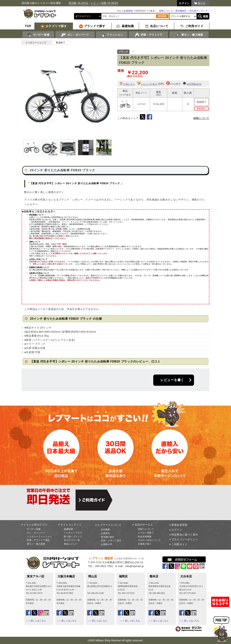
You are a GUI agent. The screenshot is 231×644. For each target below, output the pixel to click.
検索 (206, 16)
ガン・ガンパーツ (75, 35)
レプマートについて (109, 525)
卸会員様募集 (145, 537)
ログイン (177, 530)
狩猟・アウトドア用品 (38, 540)
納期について (201, 118)
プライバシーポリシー (185, 539)
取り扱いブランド (73, 537)
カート (202, 3)
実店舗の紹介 (108, 537)
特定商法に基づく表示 (185, 535)
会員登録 (128, 11)
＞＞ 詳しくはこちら (36, 621)
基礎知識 (68, 529)
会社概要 (105, 530)
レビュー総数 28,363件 (105, 3)
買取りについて (146, 529)
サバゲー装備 (38, 35)
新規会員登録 (179, 525)
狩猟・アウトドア (148, 35)
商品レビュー (71, 544)
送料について (166, 11)
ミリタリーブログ (73, 533)
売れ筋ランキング (199, 11)
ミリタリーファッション (40, 537)
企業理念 (105, 533)
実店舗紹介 (181, 11)
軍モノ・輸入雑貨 (189, 35)
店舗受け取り (145, 544)
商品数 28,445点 (79, 3)
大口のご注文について (149, 540)
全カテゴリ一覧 (72, 540)
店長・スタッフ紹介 (111, 541)
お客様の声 (107, 544)
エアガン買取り (146, 533)
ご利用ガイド (179, 544)
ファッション (112, 35)
